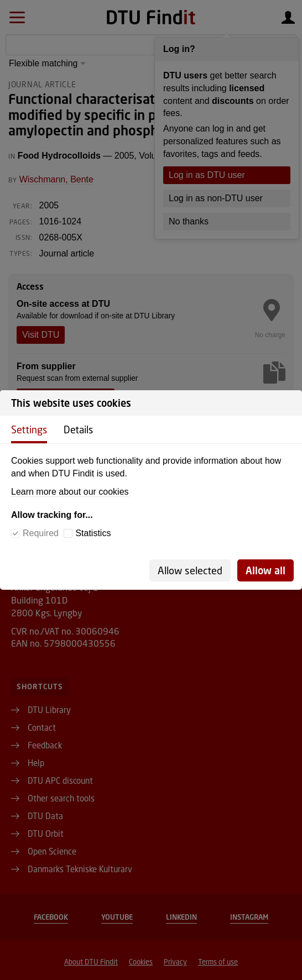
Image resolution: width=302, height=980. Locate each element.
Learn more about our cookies (70, 492)
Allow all (265, 570)
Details (78, 429)
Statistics (93, 533)
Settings (29, 429)
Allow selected (190, 570)
